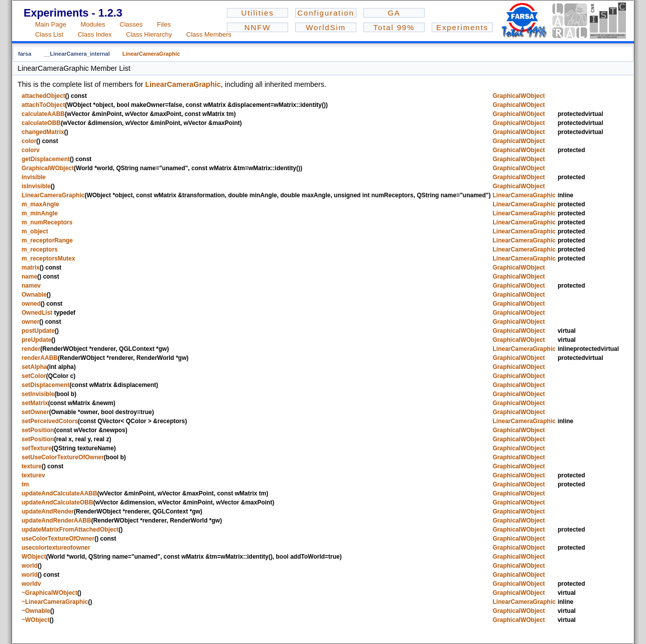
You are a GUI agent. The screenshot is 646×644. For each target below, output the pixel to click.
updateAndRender (48, 511)
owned (31, 304)
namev (31, 286)
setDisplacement (45, 385)
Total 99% (394, 27)
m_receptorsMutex (48, 259)
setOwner (35, 412)
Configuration (326, 13)
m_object (35, 231)
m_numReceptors (47, 222)
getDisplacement (46, 159)
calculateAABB (43, 114)
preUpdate (36, 340)
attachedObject (43, 96)
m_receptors (40, 249)
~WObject (36, 620)
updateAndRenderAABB (56, 521)
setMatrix (35, 403)
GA (394, 13)
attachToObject (43, 105)
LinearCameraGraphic (151, 54)
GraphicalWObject (519, 96)
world (30, 566)
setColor (34, 376)
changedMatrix (43, 132)
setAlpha (34, 367)
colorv (31, 150)
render (31, 349)
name (29, 277)
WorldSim (326, 27)
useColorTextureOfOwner (58, 539)
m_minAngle (40, 213)
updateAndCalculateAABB (59, 493)
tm (25, 484)
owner (30, 322)
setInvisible (38, 394)
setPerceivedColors (50, 421)
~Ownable (36, 611)
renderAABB (40, 358)
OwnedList (37, 313)
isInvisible (36, 186)
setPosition (38, 430)
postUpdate (38, 331)
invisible (34, 177)
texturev (33, 475)
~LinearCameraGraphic (55, 602)
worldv (31, 584)
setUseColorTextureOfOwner (63, 457)
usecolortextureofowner (56, 548)
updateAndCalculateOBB (57, 502)
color (29, 141)
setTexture (37, 448)
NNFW (258, 27)
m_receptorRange (47, 240)
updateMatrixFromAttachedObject (70, 530)
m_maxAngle (40, 204)
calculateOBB (41, 123)
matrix (31, 268)
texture (32, 466)
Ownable (34, 295)
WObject (34, 557)
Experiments (462, 27)
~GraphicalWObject (49, 593)
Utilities (257, 13)
